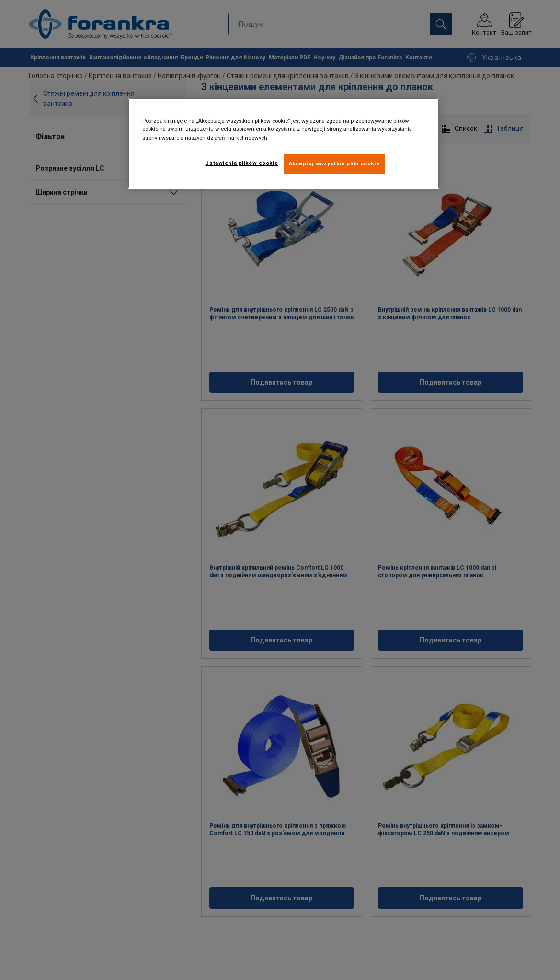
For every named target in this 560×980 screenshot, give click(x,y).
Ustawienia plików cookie (241, 163)
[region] (284, 143)
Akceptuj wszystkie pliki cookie (334, 163)
